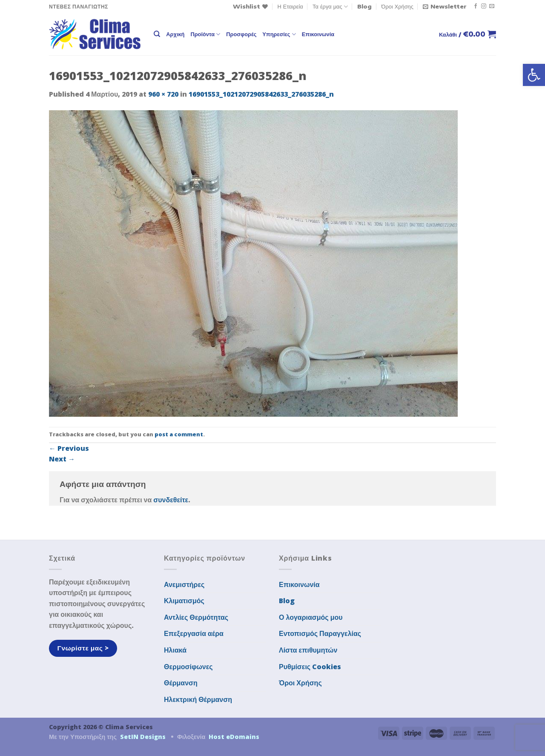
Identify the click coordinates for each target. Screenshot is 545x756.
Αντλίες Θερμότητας (196, 617)
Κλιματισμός (184, 601)
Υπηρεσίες (279, 34)
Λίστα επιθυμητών (308, 650)
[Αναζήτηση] (157, 34)
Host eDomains (234, 737)
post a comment (179, 434)
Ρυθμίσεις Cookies (310, 667)
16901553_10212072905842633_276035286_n (261, 94)
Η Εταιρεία (290, 6)
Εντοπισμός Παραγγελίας (320, 633)
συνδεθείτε (171, 500)
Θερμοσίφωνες (188, 667)
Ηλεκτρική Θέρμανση (198, 699)
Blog (364, 6)
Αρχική (175, 34)
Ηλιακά (175, 650)
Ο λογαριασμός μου (311, 617)
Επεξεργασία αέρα (194, 633)
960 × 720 (163, 94)
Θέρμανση (181, 683)
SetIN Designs (143, 737)
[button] (534, 75)
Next (62, 459)
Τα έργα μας (330, 7)
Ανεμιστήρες (184, 584)
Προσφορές (241, 34)
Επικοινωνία (318, 34)
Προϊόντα (205, 34)
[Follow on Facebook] (476, 6)
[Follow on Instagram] (484, 6)
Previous (69, 448)
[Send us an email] (492, 6)
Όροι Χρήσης (397, 6)
